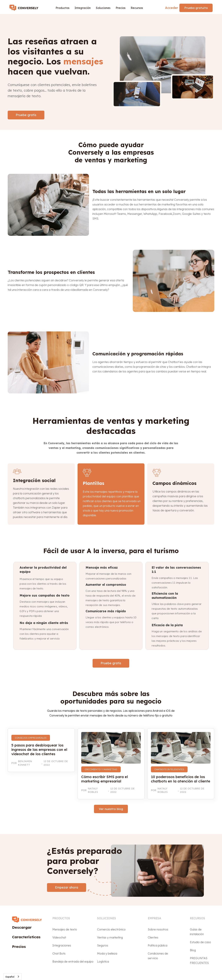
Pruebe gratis (26, 115)
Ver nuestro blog (111, 809)
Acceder (172, 8)
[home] (26, 8)
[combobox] (12, 977)
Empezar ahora (67, 887)
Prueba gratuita (196, 8)
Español (10, 977)
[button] (62, 8)
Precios (121, 8)
